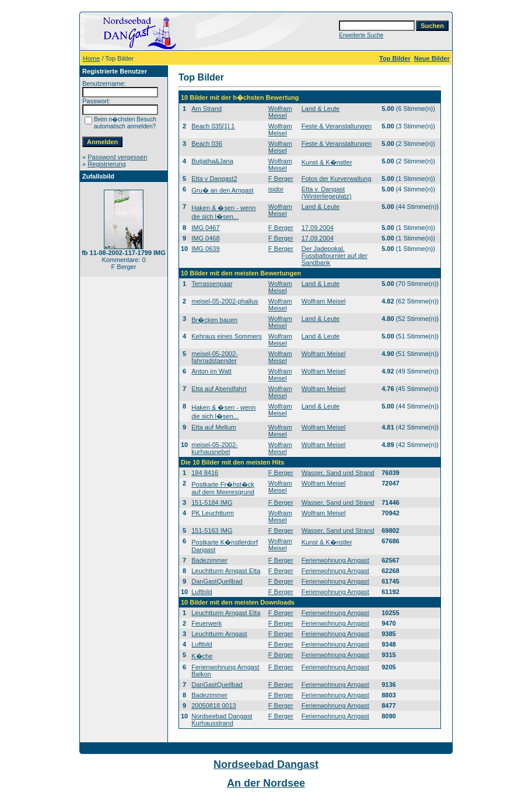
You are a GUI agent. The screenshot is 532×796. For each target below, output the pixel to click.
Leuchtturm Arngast (219, 634)
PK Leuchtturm (213, 513)
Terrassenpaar (212, 284)
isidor (276, 189)
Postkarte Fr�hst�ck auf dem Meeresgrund (223, 488)
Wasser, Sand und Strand (338, 473)
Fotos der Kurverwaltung (337, 179)
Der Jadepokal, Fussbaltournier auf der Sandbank (335, 256)
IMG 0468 (205, 238)
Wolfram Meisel (280, 112)
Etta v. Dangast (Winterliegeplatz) (327, 193)
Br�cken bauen (214, 320)
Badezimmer (209, 560)
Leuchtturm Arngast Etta (226, 571)
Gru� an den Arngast (222, 190)
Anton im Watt (211, 371)
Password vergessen (117, 157)
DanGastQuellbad (217, 581)
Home (91, 58)
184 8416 (205, 473)
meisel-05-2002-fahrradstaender (214, 357)
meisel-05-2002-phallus (225, 301)
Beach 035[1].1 (213, 126)
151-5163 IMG (212, 530)
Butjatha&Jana (212, 161)
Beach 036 (207, 144)
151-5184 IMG (212, 502)
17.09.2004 (318, 228)
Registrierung (106, 164)
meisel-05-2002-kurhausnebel (214, 448)
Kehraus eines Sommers (226, 336)
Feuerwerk (206, 623)
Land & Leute (321, 109)
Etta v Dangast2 (214, 179)
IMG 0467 (205, 228)
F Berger (281, 179)
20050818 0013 (213, 706)
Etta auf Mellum (213, 427)
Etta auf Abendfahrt (219, 389)
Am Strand (206, 109)
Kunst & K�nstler (327, 162)
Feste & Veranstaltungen (337, 126)
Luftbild (202, 592)
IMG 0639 (205, 249)
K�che (202, 656)
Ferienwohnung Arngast (335, 560)
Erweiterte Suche (361, 35)
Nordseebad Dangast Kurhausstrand (222, 720)
